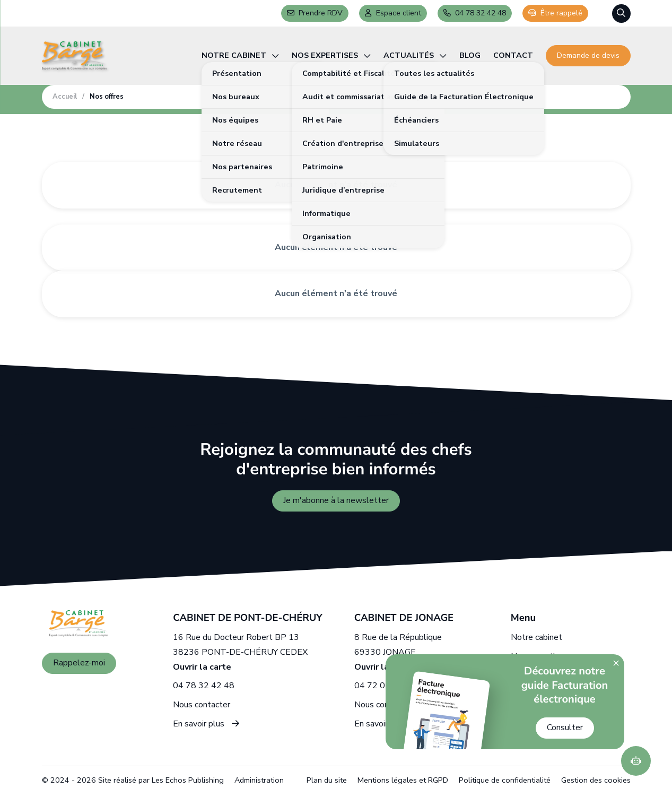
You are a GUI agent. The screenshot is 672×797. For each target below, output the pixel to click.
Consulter (565, 727)
